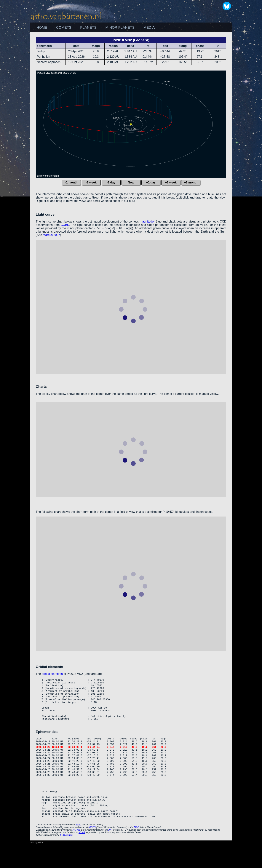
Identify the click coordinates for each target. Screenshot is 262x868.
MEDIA (149, 27)
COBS (65, 225)
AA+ (111, 853)
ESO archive (66, 859)
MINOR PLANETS (120, 27)
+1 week (171, 182)
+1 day (151, 182)
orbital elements (52, 674)
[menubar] (96, 28)
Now (131, 182)
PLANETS (88, 27)
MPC (79, 848)
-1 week (91, 182)
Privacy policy (37, 866)
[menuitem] (42, 28)
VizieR (82, 856)
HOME (42, 27)
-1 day (111, 182)
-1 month (71, 182)
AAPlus (76, 853)
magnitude (147, 222)
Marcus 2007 (51, 235)
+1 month (191, 182)
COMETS (64, 27)
